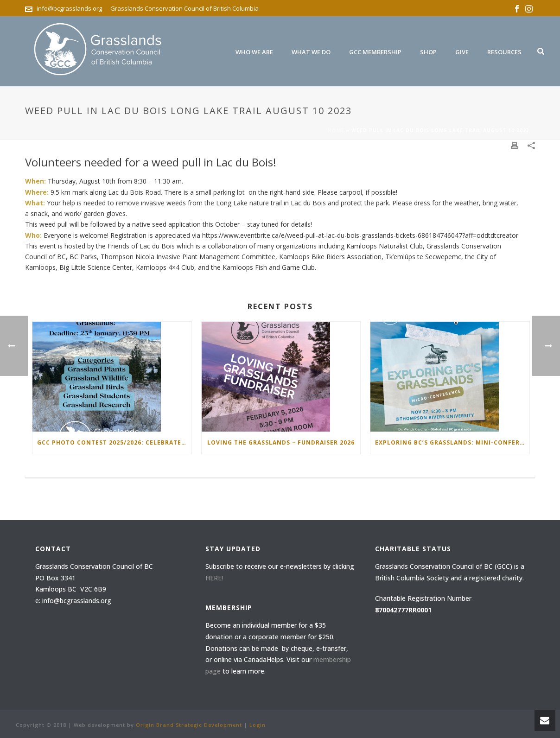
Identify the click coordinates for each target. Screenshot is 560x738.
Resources (504, 52)
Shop (428, 52)
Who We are (254, 52)
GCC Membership (375, 52)
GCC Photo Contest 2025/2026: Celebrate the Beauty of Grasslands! (114, 442)
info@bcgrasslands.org (69, 8)
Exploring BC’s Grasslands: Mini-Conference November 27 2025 (452, 442)
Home (336, 130)
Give (462, 52)
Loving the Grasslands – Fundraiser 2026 (281, 442)
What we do (311, 52)
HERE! (214, 578)
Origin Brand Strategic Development (189, 725)
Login (258, 725)
